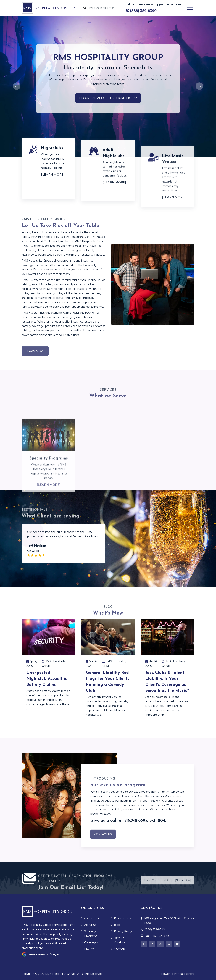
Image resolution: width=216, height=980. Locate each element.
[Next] (199, 86)
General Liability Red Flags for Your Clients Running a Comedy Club (108, 682)
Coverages (90, 942)
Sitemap (118, 949)
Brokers (88, 949)
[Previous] (17, 86)
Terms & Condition (119, 940)
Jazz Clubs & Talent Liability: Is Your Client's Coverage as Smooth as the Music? (167, 682)
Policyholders (121, 918)
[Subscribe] (183, 885)
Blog (115, 925)
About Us (89, 925)
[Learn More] (53, 175)
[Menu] (190, 8)
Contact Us (103, 840)
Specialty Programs (89, 934)
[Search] (103, 8)
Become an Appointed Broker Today (108, 98)
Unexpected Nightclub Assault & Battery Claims (47, 679)
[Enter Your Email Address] (156, 885)
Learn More (35, 357)
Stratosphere (186, 974)
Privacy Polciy (121, 931)
